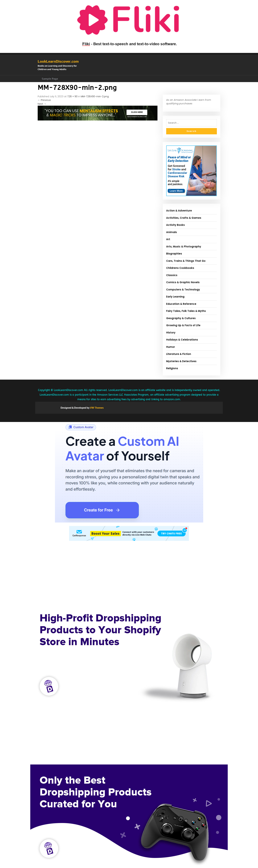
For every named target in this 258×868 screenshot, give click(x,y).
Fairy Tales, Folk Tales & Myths (186, 311)
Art (168, 239)
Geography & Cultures (181, 318)
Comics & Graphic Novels (183, 282)
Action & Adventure (179, 211)
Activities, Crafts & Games (184, 218)
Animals (172, 232)
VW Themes (97, 408)
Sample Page (50, 79)
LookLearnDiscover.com (58, 61)
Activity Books (175, 225)
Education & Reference (181, 304)
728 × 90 (72, 96)
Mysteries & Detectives (181, 361)
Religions (172, 368)
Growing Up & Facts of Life (183, 325)
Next (42, 104)
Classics (172, 275)
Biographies (174, 254)
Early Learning (175, 297)
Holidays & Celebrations (182, 340)
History (171, 333)
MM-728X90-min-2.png (95, 96)
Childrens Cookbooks (180, 268)
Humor (171, 347)
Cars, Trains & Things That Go (186, 261)
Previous (44, 100)
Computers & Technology (183, 290)
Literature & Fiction (179, 354)
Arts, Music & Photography (184, 247)
